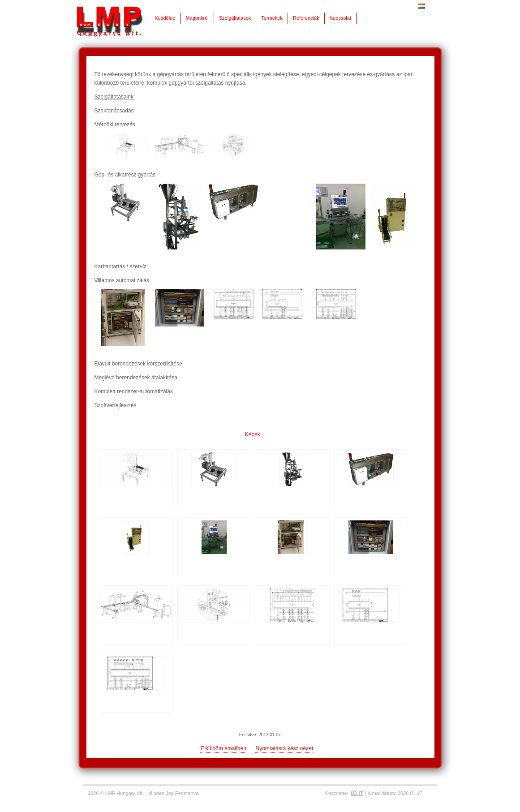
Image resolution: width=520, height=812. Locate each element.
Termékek (272, 18)
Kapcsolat (340, 18)
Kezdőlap (165, 18)
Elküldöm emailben (223, 748)
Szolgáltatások (235, 18)
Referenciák (306, 18)
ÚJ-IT (357, 793)
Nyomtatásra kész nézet (285, 748)
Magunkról (197, 18)
